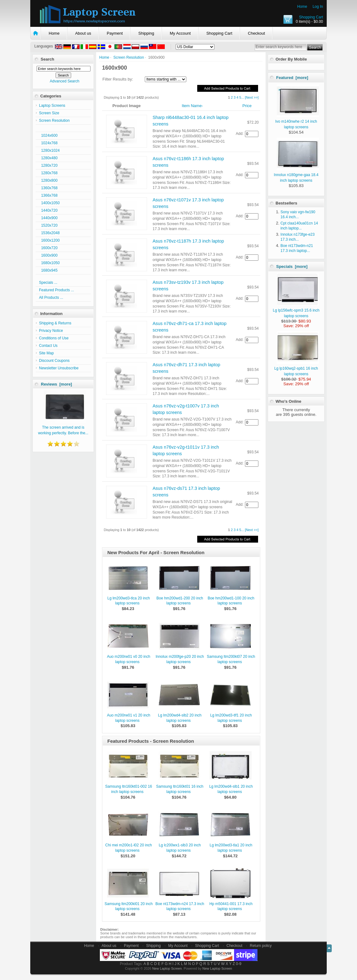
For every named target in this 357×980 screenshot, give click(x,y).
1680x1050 (49, 263)
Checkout (256, 33)
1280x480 (48, 158)
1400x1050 (49, 203)
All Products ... (51, 298)
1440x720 (48, 210)
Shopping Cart (311, 17)
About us (83, 33)
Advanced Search (64, 81)
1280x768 (48, 173)
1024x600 (48, 135)
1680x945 (48, 270)
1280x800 (48, 180)
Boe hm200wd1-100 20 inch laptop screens (231, 601)
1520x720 (48, 225)
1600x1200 (49, 240)
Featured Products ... (56, 290)
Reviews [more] (56, 384)
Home (302, 7)
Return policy (261, 946)
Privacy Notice (51, 331)
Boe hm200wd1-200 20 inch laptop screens (180, 601)
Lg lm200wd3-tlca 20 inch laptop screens (129, 601)
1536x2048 (49, 233)
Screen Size (49, 113)
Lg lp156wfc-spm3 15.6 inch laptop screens (296, 310)
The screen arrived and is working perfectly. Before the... (63, 427)
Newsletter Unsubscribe (59, 368)
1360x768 (48, 188)
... (243, 97)
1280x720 (48, 165)
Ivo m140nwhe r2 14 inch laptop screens (297, 121)
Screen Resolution (129, 57)
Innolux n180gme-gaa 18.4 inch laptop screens (296, 175)
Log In (318, 7)
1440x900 (48, 218)
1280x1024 (49, 150)
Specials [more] (292, 266)
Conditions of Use (54, 338)
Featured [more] (292, 78)
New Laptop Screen (167, 968)
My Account (180, 33)
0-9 (239, 964)
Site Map (46, 353)
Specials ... (48, 283)
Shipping (146, 33)
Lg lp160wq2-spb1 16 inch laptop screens (297, 368)
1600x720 (48, 248)
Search (47, 59)
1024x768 (48, 143)
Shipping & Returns (55, 323)
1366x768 (48, 195)
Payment (115, 33)
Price (247, 106)
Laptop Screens (52, 106)
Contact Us (48, 346)
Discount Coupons (54, 361)
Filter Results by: (118, 79)
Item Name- (193, 106)
